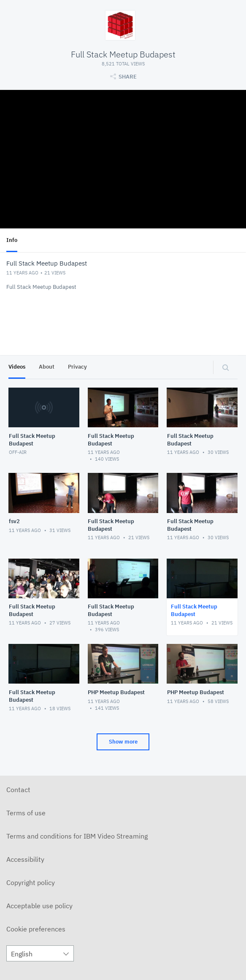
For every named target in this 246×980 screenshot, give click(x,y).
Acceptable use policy (39, 906)
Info (12, 240)
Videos (17, 367)
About (47, 367)
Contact (18, 790)
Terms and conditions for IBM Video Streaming (77, 836)
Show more (123, 742)
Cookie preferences (36, 929)
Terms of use (26, 813)
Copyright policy (31, 882)
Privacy (77, 367)
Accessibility (25, 859)
